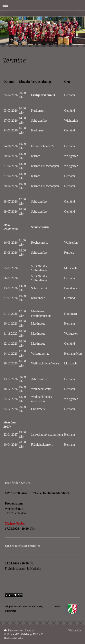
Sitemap (30, 631)
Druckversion (14, 631)
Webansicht (75, 631)
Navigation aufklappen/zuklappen (42, 5)
